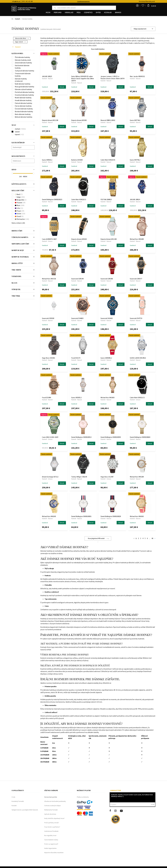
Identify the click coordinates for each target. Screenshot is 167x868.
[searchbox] (24, 147)
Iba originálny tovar (50, 835)
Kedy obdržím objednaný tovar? (54, 818)
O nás (13, 797)
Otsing (53, 8)
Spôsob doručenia (50, 814)
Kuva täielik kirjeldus (98, 49)
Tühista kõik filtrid (22, 38)
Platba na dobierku (83, 797)
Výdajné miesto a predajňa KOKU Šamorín (25, 810)
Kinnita (153, 804)
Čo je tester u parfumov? (52, 827)
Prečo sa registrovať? (51, 844)
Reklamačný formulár (51, 810)
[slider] (12, 173)
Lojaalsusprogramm (100, 1)
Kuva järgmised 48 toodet (96, 538)
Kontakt (14, 806)
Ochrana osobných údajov (53, 806)
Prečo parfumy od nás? (52, 823)
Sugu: (20, 42)
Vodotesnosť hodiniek (51, 831)
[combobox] (143, 29)
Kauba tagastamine (50, 848)
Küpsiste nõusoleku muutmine (54, 853)
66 (152, 538)
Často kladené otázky (51, 840)
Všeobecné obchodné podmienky (55, 801)
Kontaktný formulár (18, 801)
